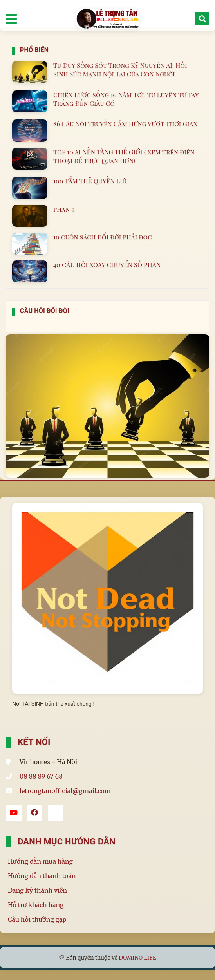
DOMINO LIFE (137, 958)
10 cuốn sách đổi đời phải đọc (103, 237)
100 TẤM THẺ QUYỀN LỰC (91, 181)
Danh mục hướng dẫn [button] (67, 842)
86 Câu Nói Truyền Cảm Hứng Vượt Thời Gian (126, 124)
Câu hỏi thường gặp (37, 919)
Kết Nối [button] (34, 742)
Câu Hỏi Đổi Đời (45, 311)
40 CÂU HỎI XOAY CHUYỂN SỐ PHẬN (107, 265)
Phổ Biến (34, 50)
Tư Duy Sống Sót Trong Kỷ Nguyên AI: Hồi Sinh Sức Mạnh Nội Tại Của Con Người (120, 70)
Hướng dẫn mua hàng (40, 861)
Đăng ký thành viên (37, 890)
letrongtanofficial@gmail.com (65, 791)
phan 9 (64, 209)
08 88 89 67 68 (41, 776)
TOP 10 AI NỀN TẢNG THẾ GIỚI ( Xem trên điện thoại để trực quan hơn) (124, 156)
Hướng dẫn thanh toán (42, 876)
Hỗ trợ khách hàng (36, 905)
